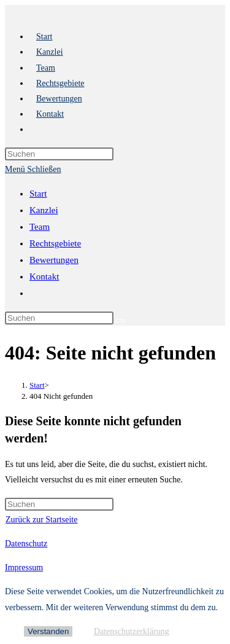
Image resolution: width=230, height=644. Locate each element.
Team (40, 227)
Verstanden (48, 631)
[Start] (37, 385)
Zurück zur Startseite (41, 520)
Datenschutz (26, 544)
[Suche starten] (120, 321)
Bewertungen (54, 260)
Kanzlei (44, 210)
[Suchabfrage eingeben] (59, 154)
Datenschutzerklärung (132, 631)
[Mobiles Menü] (33, 169)
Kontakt (44, 277)
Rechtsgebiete (55, 243)
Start (38, 194)
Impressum (24, 567)
